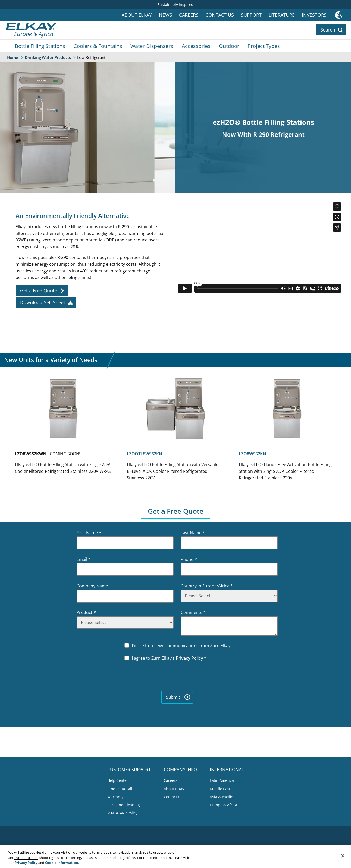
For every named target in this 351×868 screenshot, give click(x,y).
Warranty (115, 797)
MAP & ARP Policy (122, 813)
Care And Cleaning (124, 805)
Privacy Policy (189, 658)
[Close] (343, 856)
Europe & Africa (224, 805)
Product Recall (120, 789)
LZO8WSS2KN (252, 454)
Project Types (264, 46)
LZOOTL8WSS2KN (145, 454)
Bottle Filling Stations (40, 46)
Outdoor (229, 46)
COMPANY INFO (180, 769)
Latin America (222, 780)
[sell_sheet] (46, 303)
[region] (176, 856)
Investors (314, 15)
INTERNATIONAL (227, 769)
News (165, 15)
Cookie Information (62, 863)
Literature (282, 15)
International (340, 15)
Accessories (196, 46)
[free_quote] (42, 291)
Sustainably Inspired (176, 5)
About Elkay (137, 15)
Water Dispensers (152, 46)
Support (251, 15)
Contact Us (220, 15)
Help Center (118, 780)
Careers (189, 15)
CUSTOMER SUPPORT (129, 769)
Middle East (220, 789)
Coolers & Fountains (98, 46)
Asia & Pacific (221, 797)
